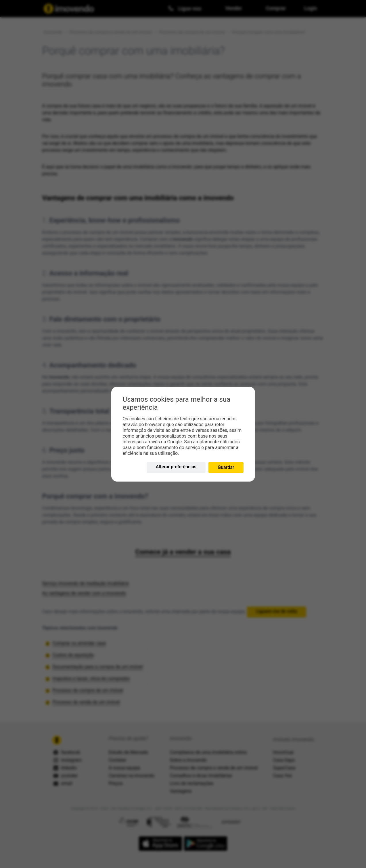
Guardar (226, 467)
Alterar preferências (176, 467)
